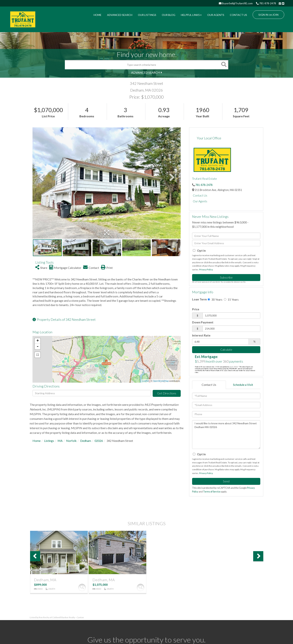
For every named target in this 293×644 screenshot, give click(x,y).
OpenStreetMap (161, 381)
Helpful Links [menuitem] (191, 15)
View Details (82, 587)
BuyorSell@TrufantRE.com (236, 3)
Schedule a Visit (243, 385)
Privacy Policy (206, 270)
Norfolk (71, 441)
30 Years (215, 299)
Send (226, 481)
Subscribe (226, 277)
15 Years (231, 299)
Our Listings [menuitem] (147, 15)
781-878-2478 (266, 3)
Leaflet (146, 381)
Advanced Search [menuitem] (120, 15)
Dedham (86, 441)
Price (196, 309)
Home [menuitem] (98, 15)
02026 (99, 441)
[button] (224, 65)
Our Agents (200, 201)
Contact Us (200, 195)
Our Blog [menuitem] (169, 15)
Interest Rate (201, 335)
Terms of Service (212, 492)
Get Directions (167, 393)
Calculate (226, 349)
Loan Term (199, 299)
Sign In (263, 15)
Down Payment (203, 322)
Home (37, 441)
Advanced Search (146, 72)
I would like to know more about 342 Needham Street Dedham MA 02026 (226, 435)
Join (275, 15)
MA (60, 441)
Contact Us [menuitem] (238, 15)
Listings (49, 441)
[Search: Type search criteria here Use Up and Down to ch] (142, 65)
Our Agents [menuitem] (216, 15)
